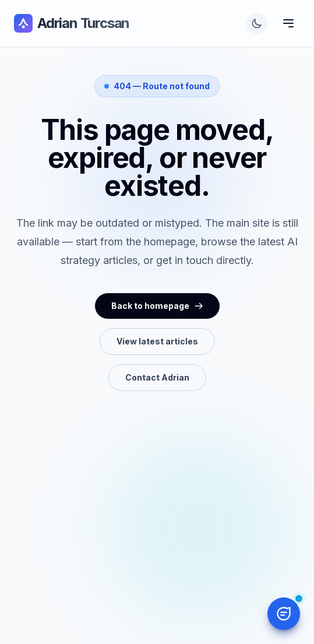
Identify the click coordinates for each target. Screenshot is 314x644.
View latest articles (157, 341)
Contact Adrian (157, 377)
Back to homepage (157, 306)
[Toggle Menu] (288, 23)
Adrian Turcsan (72, 23)
